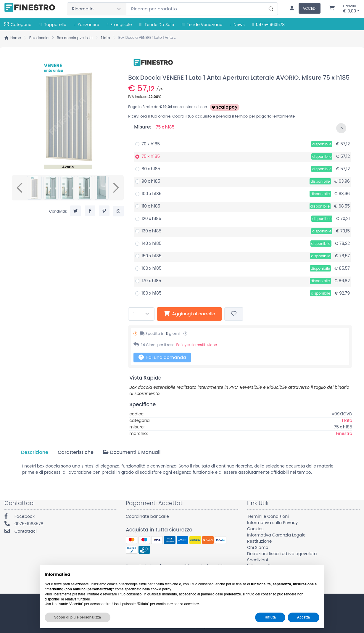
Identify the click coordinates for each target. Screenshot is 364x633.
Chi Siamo (258, 547)
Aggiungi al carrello (189, 314)
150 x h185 (151, 256)
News (237, 25)
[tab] (35, 452)
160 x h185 (151, 268)
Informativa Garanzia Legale (276, 535)
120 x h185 (151, 219)
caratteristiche (76, 452)
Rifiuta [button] (270, 617)
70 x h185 (151, 144)
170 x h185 (151, 281)
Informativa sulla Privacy (273, 523)
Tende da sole (157, 25)
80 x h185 (151, 169)
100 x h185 (151, 194)
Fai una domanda (162, 357)
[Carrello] (332, 9)
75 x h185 (151, 156)
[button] (240, 128)
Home (16, 38)
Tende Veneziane (202, 25)
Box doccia (39, 38)
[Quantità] (141, 314)
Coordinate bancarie (147, 516)
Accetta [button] (303, 617)
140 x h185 (151, 243)
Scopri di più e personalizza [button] (78, 617)
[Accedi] (303, 9)
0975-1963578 (269, 25)
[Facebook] (61, 517)
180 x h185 (151, 293)
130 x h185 (151, 231)
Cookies (255, 529)
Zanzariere (87, 25)
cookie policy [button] (161, 589)
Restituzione (260, 541)
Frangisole (119, 25)
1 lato (106, 38)
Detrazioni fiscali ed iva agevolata (282, 554)
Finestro (344, 433)
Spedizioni (257, 560)
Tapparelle (53, 25)
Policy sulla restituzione (197, 345)
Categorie (18, 25)
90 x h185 (151, 181)
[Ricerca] (270, 3)
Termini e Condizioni (268, 516)
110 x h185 (151, 206)
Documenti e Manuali (132, 452)
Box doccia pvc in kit (75, 38)
